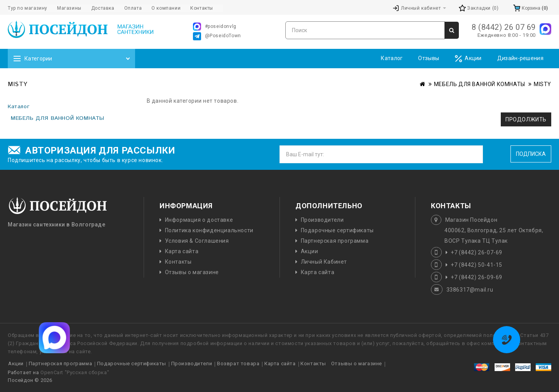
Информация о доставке (199, 220)
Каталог (392, 58)
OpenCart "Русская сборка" (75, 372)
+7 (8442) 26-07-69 (477, 252)
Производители (322, 220)
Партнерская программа (335, 241)
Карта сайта (182, 251)
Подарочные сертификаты (337, 230)
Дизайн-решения (520, 58)
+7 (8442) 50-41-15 (477, 265)
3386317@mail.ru (470, 290)
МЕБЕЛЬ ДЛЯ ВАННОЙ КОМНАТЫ (480, 84)
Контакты (178, 262)
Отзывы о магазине (192, 272)
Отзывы (429, 58)
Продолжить (526, 119)
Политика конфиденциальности (209, 230)
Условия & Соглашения (197, 241)
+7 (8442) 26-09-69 (477, 277)
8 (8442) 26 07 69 (504, 27)
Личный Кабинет (324, 262)
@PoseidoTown (217, 36)
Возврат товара (238, 364)
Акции (468, 59)
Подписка (531, 154)
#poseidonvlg (215, 27)
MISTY (543, 84)
